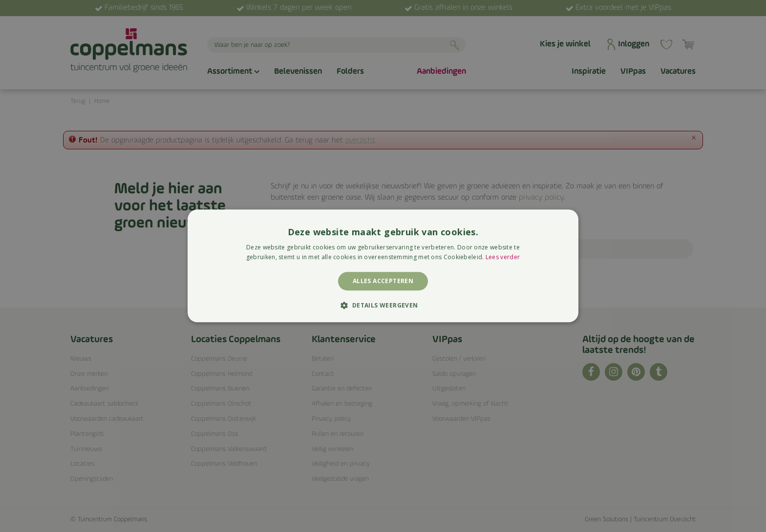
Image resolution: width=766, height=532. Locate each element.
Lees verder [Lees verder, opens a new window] (503, 257)
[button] (383, 306)
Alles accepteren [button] (383, 281)
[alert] (383, 266)
